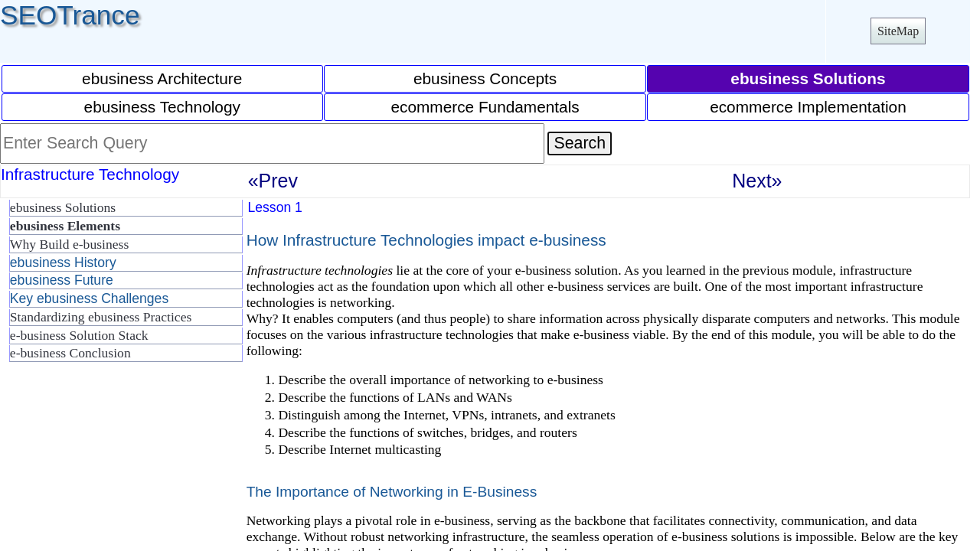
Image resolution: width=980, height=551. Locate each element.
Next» (757, 181)
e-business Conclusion (70, 353)
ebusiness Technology (162, 107)
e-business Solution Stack (79, 335)
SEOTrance (70, 15)
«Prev (273, 181)
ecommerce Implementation (808, 107)
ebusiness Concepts (485, 78)
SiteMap (898, 31)
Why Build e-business (69, 244)
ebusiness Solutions (63, 207)
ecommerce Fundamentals (485, 107)
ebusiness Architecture (162, 78)
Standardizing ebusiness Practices (101, 317)
